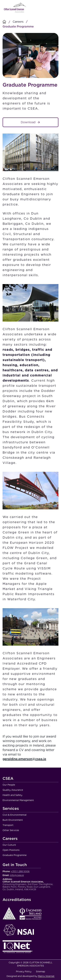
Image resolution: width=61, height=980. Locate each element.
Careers (18, 22)
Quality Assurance (13, 790)
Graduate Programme (15, 855)
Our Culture (9, 845)
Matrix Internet (46, 976)
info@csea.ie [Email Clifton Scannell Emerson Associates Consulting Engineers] (17, 875)
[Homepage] (4, 22)
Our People (9, 785)
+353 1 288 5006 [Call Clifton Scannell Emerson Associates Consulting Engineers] (20, 871)
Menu (55, 8)
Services (11, 809)
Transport (8, 825)
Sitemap (40, 971)
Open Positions (11, 850)
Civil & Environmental (15, 815)
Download (28, 122)
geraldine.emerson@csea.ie (24, 759)
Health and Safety (12, 795)
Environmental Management (18, 800)
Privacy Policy (24, 971)
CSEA (8, 779)
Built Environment (13, 820)
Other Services (11, 830)
